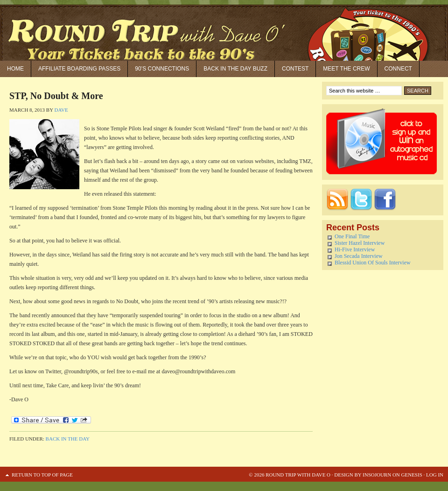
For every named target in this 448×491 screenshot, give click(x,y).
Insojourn (377, 475)
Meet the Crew (346, 69)
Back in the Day (68, 439)
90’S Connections (162, 69)
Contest (295, 69)
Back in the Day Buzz (235, 69)
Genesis (411, 475)
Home (15, 69)
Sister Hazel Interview (360, 243)
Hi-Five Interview (355, 249)
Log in (435, 475)
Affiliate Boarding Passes (79, 69)
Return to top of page (42, 475)
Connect (398, 69)
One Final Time (352, 236)
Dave (61, 110)
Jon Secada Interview (359, 256)
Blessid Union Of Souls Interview (373, 263)
